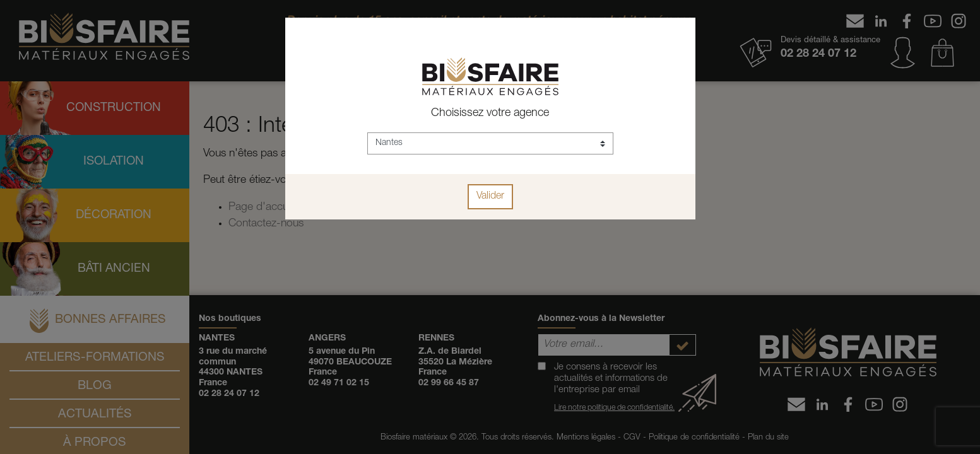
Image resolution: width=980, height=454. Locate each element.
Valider (490, 197)
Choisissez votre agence (490, 113)
